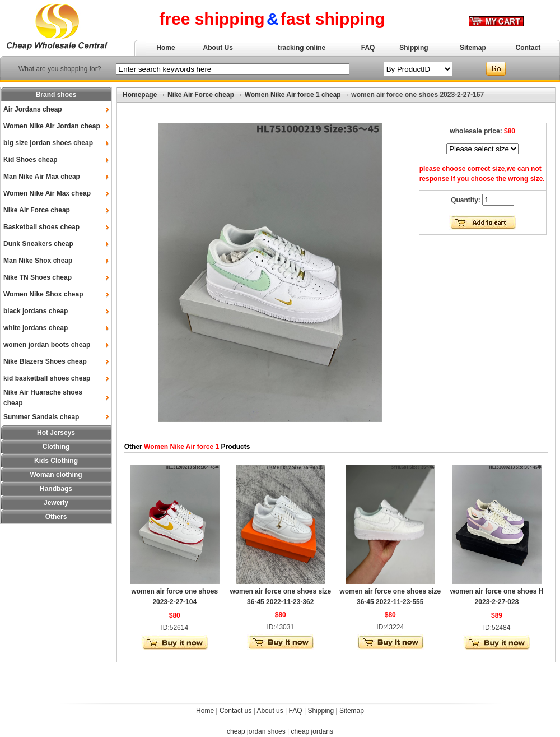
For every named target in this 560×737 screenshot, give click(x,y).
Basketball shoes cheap (41, 227)
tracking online (302, 48)
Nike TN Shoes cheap (38, 277)
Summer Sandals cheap (41, 417)
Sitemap (473, 48)
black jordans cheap (36, 311)
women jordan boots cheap (47, 345)
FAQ (368, 48)
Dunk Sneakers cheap (38, 244)
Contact (528, 48)
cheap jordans (312, 731)
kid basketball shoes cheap (47, 378)
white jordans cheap (36, 328)
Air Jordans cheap (33, 109)
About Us (218, 48)
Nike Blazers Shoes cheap (45, 361)
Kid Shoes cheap (31, 160)
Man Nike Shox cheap (38, 261)
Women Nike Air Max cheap (47, 193)
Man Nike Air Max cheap (42, 177)
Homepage (140, 95)
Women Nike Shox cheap (43, 294)
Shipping (414, 48)
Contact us (235, 711)
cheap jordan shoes (256, 731)
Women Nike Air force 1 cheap (293, 95)
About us (270, 711)
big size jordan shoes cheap (48, 143)
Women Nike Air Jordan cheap (52, 126)
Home (165, 48)
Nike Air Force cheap (37, 210)
